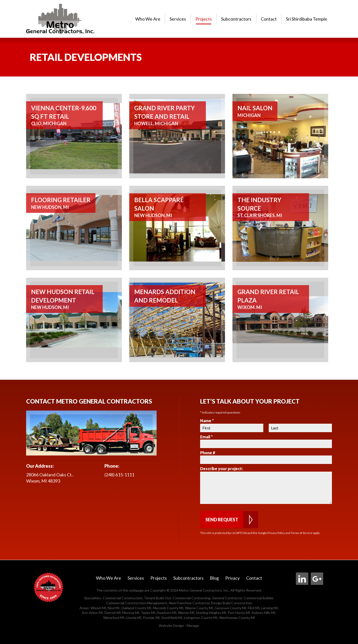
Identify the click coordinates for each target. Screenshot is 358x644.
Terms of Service (302, 533)
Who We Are (148, 19)
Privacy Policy (276, 533)
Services (178, 19)
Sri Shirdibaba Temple (307, 19)
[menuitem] (148, 19)
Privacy (232, 578)
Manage (193, 625)
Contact (269, 19)
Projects (204, 19)
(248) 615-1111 (119, 475)
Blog (214, 578)
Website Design (171, 625)
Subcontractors (236, 19)
